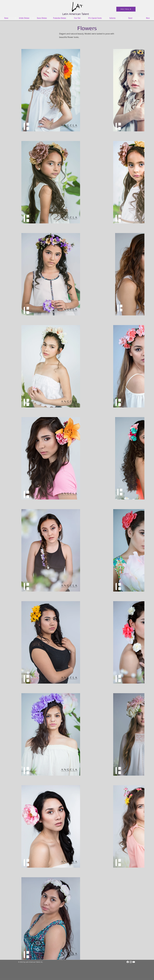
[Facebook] (128, 962)
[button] (60, 18)
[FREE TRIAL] (126, 9)
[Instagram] (131, 962)
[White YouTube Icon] (134, 962)
